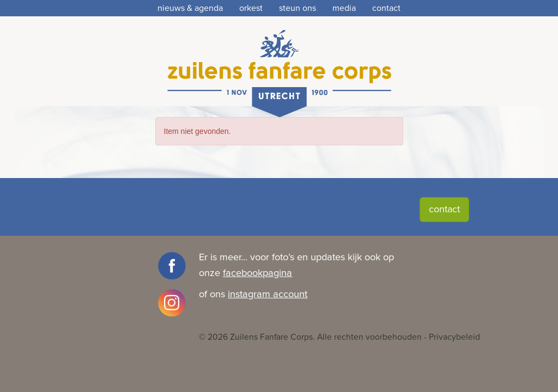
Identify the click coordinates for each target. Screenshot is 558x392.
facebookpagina (257, 273)
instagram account (268, 294)
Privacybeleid (454, 337)
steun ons (298, 8)
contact (386, 8)
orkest (251, 8)
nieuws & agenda (190, 8)
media (344, 8)
